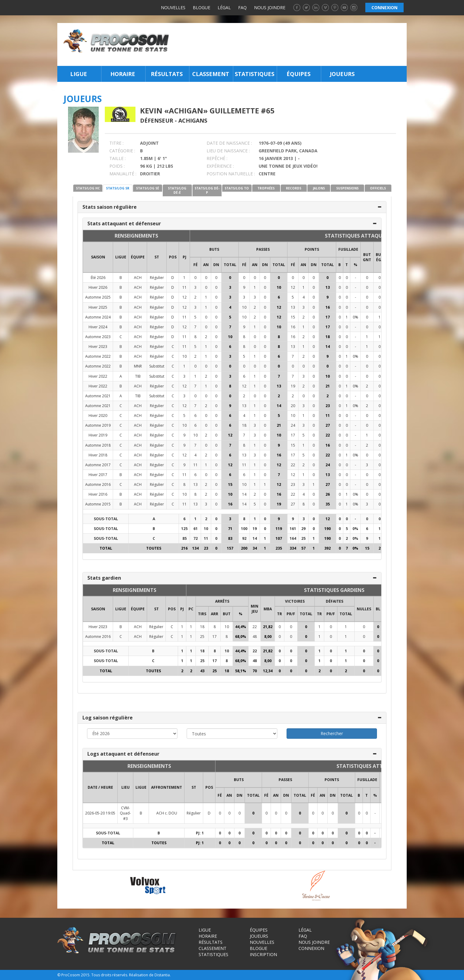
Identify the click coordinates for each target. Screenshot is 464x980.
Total (230, 265)
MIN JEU (255, 609)
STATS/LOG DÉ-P (207, 190)
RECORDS (294, 188)
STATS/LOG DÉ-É (177, 190)
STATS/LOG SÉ (148, 188)
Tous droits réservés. (110, 975)
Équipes (299, 74)
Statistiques (255, 74)
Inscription (263, 954)
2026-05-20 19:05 (100, 813)
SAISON (98, 257)
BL (378, 609)
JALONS (319, 188)
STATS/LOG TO (237, 188)
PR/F (291, 614)
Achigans (193, 120)
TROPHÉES (266, 188)
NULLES (364, 609)
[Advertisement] (290, 44)
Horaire (123, 74)
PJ (184, 257)
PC (191, 609)
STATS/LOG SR (118, 188)
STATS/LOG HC (88, 188)
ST (157, 257)
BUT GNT (367, 257)
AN (206, 265)
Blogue (202, 8)
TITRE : (116, 143)
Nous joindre (270, 8)
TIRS (202, 614)
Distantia (162, 975)
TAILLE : (118, 158)
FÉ (196, 265)
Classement (211, 74)
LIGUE (121, 257)
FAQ (242, 8)
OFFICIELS (378, 188)
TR (280, 614)
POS (173, 257)
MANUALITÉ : (123, 174)
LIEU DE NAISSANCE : (228, 151)
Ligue (79, 74)
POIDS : (117, 166)
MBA (268, 609)
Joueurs (342, 74)
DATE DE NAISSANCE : (229, 143)
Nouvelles (173, 8)
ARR (215, 614)
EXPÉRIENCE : (220, 166)
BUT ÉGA (380, 257)
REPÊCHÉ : (217, 158)
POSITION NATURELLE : (231, 174)
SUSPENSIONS (347, 188)
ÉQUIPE (138, 257)
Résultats (167, 74)
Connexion (311, 948)
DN (216, 265)
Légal (224, 8)
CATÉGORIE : (122, 151)
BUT (227, 614)
